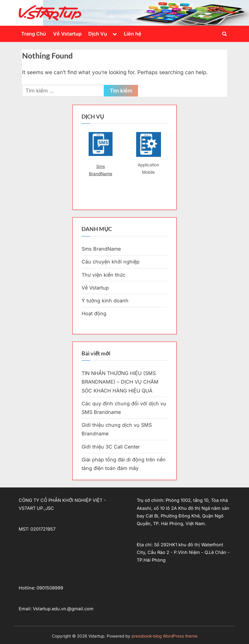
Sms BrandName (101, 170)
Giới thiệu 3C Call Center (111, 447)
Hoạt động (94, 313)
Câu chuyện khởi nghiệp (111, 262)
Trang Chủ (34, 34)
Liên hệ (133, 34)
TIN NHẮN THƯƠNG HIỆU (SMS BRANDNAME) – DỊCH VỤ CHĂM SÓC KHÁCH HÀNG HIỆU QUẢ (120, 382)
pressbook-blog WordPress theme (165, 636)
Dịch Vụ (98, 34)
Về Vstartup (67, 34)
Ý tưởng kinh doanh (105, 301)
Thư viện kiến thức (103, 275)
